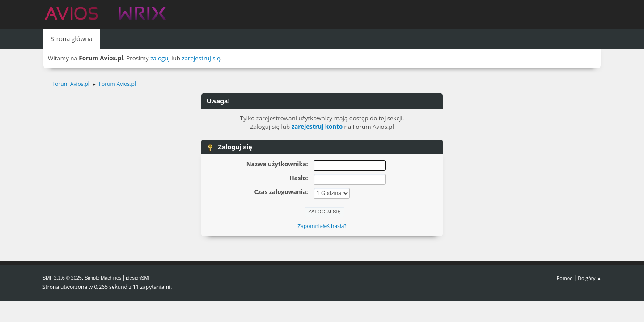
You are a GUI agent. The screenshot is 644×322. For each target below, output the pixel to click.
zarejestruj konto (317, 127)
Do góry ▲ (590, 278)
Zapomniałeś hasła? (322, 226)
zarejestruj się (201, 58)
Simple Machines (103, 278)
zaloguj (160, 58)
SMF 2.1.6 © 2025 (62, 278)
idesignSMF (138, 278)
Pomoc (565, 278)
